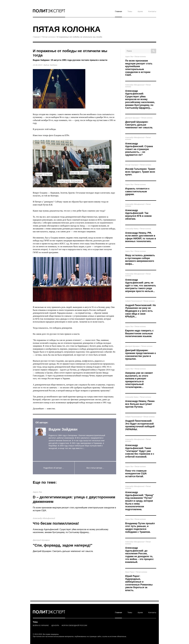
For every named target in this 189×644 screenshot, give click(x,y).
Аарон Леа (37, 492)
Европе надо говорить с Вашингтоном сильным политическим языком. (139, 333)
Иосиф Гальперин (132, 165)
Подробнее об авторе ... (54, 468)
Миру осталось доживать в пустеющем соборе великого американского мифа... (140, 260)
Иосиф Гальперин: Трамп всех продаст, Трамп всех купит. (140, 172)
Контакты (152, 11)
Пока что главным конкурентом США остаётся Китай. (136, 474)
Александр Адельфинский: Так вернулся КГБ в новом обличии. (138, 215)
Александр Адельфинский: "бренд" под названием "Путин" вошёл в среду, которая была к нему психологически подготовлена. (140, 501)
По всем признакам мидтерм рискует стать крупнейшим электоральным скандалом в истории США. (139, 68)
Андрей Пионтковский (134, 301)
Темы (130, 11)
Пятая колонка (48, 37)
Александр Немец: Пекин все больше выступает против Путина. (140, 404)
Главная (118, 11)
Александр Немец (132, 229)
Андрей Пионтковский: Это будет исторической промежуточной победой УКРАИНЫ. (140, 425)
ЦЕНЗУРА (55, 625)
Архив (140, 11)
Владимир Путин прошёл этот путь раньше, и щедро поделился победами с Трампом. (140, 528)
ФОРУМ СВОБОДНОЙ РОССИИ (74, 625)
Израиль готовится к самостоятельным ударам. (137, 191)
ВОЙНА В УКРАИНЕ (41, 625)
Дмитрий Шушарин (41, 540)
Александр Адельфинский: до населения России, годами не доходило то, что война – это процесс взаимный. (139, 555)
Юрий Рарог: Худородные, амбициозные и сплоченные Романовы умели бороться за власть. (139, 583)
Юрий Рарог (130, 572)
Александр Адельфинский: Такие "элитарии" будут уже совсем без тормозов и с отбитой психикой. (140, 451)
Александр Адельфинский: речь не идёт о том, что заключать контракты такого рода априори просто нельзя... (141, 285)
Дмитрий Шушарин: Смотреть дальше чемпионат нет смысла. (63, 551)
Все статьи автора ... (95, 468)
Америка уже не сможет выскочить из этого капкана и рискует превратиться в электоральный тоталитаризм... (139, 380)
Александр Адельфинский (44, 518)
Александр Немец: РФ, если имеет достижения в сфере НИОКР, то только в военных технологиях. (141, 237)
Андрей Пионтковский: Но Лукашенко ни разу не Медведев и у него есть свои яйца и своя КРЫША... (141, 311)
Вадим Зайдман (50, 65)
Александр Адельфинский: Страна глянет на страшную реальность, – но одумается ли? (139, 149)
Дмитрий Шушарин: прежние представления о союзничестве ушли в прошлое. (141, 355)
